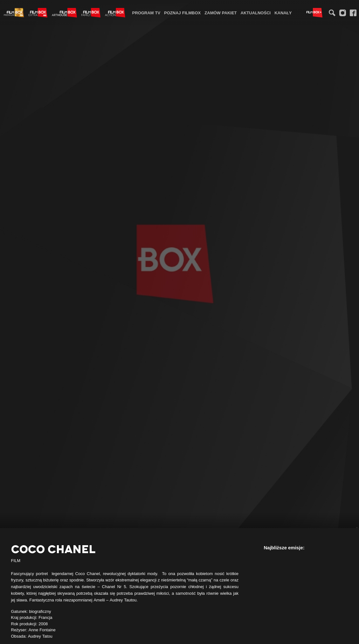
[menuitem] (146, 13)
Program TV (146, 13)
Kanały (283, 13)
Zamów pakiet (221, 13)
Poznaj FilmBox (182, 13)
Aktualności (256, 13)
